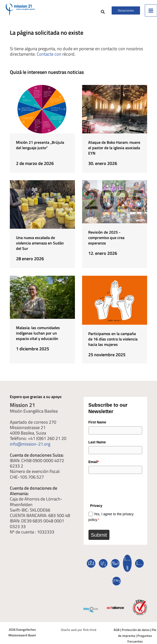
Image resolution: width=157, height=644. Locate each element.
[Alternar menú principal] (151, 12)
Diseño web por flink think (79, 629)
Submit (99, 534)
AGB (117, 629)
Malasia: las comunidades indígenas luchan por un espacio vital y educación (38, 333)
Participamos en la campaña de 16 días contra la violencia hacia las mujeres (113, 338)
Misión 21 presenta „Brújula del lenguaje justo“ (40, 148)
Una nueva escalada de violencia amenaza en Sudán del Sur (40, 244)
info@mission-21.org (30, 442)
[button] (93, 14)
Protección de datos (136, 629)
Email (94, 461)
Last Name (97, 440)
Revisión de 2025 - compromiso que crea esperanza (106, 239)
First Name (97, 420)
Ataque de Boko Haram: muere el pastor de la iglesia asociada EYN (114, 151)
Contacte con (49, 57)
